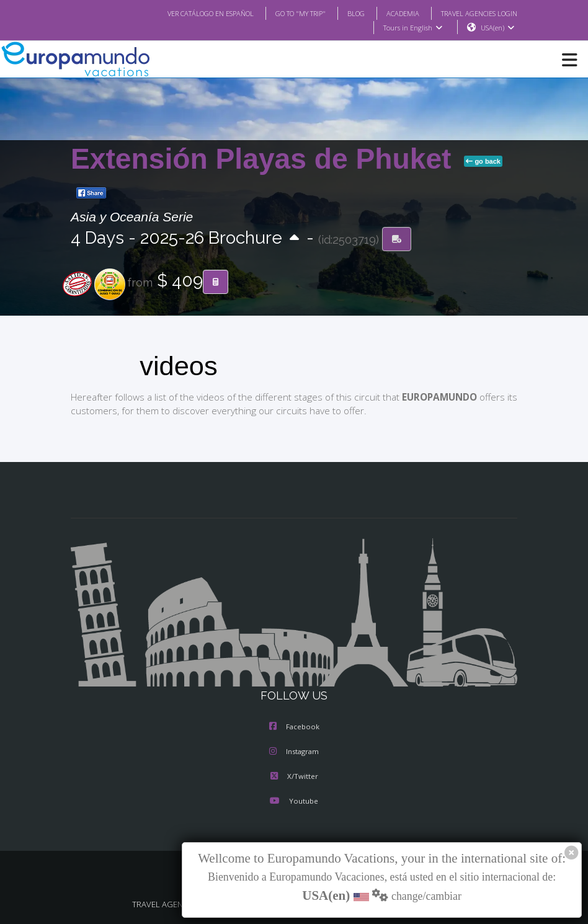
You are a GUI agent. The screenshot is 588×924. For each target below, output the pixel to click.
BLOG (343, 13)
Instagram (294, 752)
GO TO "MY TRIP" (284, 13)
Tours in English (412, 28)
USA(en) (498, 28)
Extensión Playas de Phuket (265, 159)
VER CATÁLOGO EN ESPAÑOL (186, 13)
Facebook (294, 727)
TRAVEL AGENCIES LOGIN (474, 13)
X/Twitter (294, 777)
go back (483, 162)
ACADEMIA (392, 13)
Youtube (294, 802)
